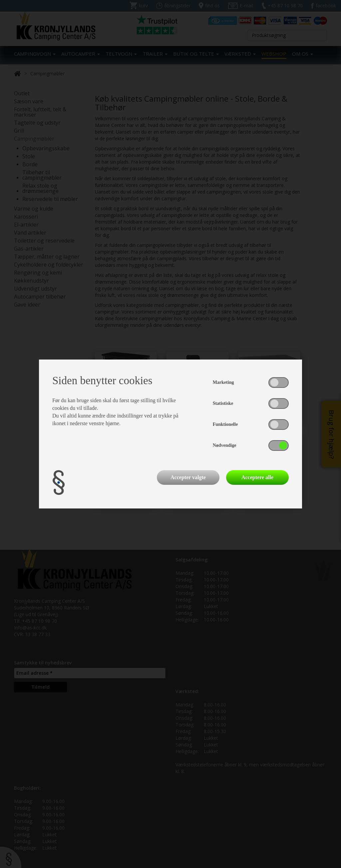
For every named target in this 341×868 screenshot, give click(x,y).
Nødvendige (225, 445)
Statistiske (223, 403)
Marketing (223, 382)
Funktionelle (225, 424)
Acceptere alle (257, 477)
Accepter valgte (188, 477)
